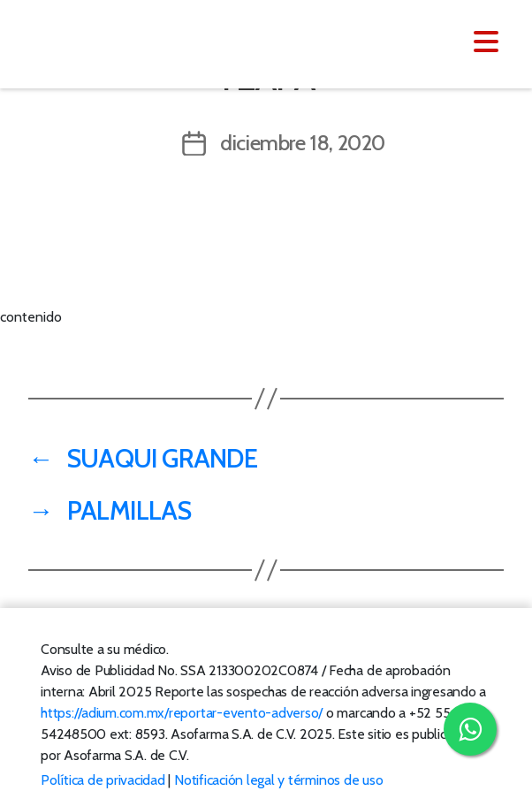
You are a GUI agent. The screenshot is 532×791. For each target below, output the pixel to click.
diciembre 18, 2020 (303, 143)
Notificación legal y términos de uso (278, 780)
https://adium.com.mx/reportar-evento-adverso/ (182, 713)
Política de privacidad (103, 780)
